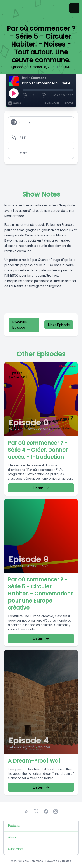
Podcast (14, 826)
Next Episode (59, 325)
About (12, 837)
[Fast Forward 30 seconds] (44, 95)
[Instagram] (56, 811)
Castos (66, 861)
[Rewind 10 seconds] (25, 95)
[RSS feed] (27, 811)
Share (69, 103)
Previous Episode (20, 325)
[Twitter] (36, 811)
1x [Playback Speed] (34, 95)
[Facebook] (46, 811)
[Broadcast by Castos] (14, 103)
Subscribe (52, 103)
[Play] (14, 93)
